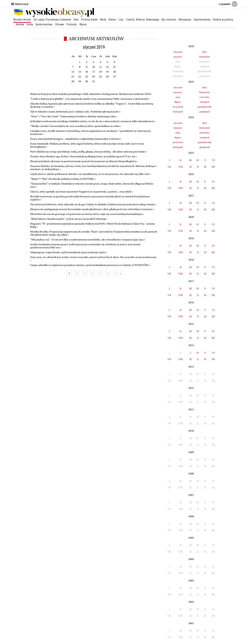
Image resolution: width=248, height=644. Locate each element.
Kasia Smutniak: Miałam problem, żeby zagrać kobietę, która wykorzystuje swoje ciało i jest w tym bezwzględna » (87, 145)
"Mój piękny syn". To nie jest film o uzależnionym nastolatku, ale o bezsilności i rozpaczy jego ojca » (88, 240)
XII (213, 167)
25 (100, 77)
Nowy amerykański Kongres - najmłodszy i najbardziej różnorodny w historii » (76, 139)
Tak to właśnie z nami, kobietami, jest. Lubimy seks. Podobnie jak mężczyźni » (75, 112)
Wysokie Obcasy (22, 20)
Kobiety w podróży (26, 24)
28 (73, 81)
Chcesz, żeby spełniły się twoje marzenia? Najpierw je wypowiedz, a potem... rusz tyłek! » (82, 192)
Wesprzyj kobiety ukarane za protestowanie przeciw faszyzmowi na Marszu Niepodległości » (84, 161)
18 (100, 72)
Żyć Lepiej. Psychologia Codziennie (52, 20)
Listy (122, 20)
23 (87, 77)
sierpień (205, 102)
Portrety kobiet (90, 20)
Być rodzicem (171, 20)
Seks (77, 20)
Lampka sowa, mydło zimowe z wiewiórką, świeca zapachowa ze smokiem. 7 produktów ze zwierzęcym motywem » (91, 132)
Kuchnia (43, 24)
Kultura (113, 20)
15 (80, 72)
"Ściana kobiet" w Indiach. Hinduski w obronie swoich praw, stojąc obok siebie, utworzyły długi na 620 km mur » (92, 185)
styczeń (178, 52)
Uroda (53, 24)
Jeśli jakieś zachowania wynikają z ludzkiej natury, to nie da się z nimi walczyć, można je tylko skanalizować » (93, 121)
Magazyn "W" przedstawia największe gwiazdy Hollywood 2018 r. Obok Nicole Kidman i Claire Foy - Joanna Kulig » (92, 225)
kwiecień (205, 57)
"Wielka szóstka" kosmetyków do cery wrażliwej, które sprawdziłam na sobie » (76, 126)
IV (198, 160)
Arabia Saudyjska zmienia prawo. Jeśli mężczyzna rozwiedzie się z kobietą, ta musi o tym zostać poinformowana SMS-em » (85, 246)
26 (107, 77)
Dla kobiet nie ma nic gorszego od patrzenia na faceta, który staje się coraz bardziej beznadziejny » (87, 214)
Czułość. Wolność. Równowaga (144, 20)
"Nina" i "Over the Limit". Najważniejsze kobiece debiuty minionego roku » (74, 116)
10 (94, 67)
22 (80, 77)
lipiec (178, 102)
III (190, 160)
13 (114, 67)
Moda (104, 20)
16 (87, 72)
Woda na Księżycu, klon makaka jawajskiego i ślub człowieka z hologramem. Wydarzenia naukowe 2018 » (91, 94)
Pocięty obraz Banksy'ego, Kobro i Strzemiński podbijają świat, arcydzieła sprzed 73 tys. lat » (84, 156)
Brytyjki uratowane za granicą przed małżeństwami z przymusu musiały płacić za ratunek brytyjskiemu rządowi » (90, 198)
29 (80, 81)
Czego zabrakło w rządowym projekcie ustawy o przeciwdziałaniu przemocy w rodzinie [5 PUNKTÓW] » (90, 265)
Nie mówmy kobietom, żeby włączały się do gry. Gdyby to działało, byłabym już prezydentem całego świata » (93, 204)
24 (94, 77)
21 (73, 77)
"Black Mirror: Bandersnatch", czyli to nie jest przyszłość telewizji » (69, 219)
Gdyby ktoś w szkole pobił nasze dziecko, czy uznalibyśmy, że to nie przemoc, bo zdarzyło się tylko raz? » (91, 174)
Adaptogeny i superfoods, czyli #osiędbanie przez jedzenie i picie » (69, 252)
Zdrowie (83, 24)
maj (178, 97)
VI (213, 160)
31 (94, 81)
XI (205, 167)
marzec (178, 57)
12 (107, 67)
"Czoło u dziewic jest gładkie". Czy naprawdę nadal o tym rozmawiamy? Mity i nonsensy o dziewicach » (90, 99)
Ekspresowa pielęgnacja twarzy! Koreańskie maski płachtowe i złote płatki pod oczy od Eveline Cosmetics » (92, 209)
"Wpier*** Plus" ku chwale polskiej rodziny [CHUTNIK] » (63, 179)
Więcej (107, 24)
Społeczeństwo (67, 24)
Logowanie (228, 4)
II (180, 160)
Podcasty (95, 24)
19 (107, 72)
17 (94, 72)
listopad (178, 112)
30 (87, 81)
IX (190, 167)
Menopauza (187, 20)
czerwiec (205, 97)
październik (205, 107)
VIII (181, 167)
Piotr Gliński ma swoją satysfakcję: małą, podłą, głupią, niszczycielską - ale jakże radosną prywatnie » (89, 152)
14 (73, 72)
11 (100, 67)
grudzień (205, 112)
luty (205, 52)
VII (169, 167)
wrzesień (178, 107)
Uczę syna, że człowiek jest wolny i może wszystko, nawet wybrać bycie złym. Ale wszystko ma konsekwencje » (93, 259)
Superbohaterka (204, 20)
